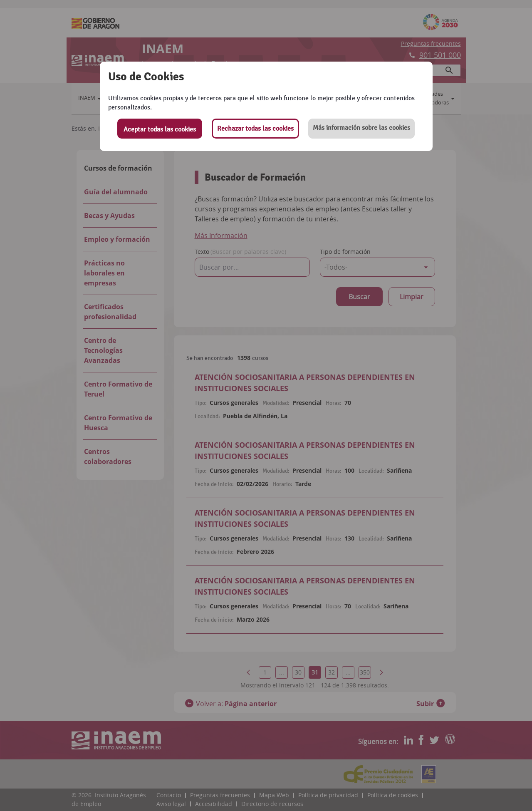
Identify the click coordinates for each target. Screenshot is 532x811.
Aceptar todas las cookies (160, 129)
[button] (361, 129)
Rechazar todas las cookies (255, 129)
